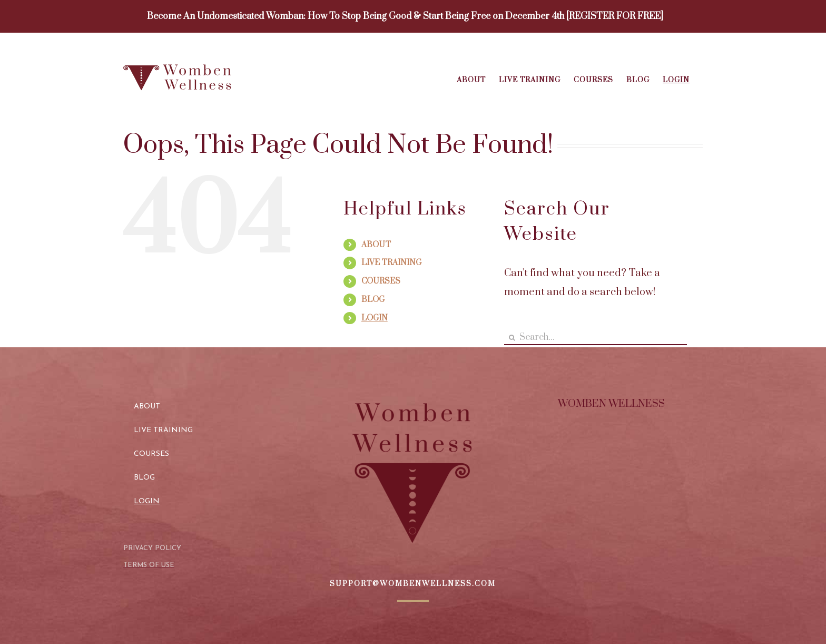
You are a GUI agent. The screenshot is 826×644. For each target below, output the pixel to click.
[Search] (512, 338)
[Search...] (596, 338)
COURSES (381, 281)
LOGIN (375, 318)
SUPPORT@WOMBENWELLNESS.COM (413, 584)
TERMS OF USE (149, 565)
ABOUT (376, 245)
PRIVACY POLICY (152, 548)
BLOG (373, 300)
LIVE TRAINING (391, 263)
